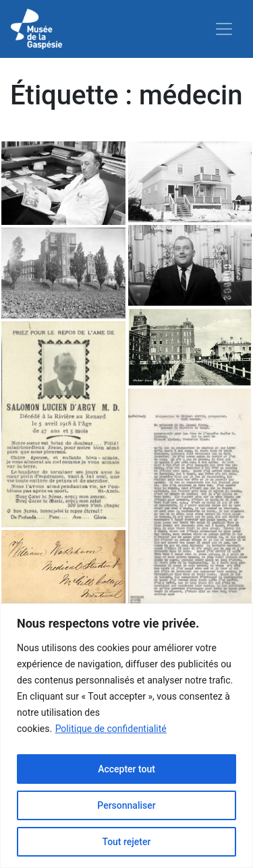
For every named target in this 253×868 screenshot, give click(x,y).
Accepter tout (126, 769)
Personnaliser (126, 805)
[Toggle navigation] (224, 29)
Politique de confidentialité (111, 729)
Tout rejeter (127, 842)
